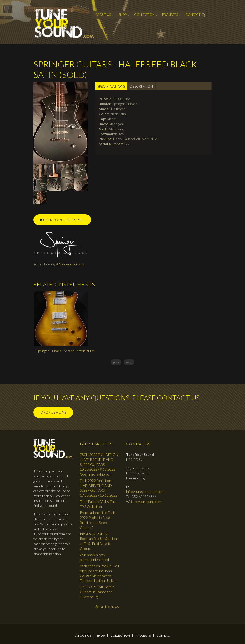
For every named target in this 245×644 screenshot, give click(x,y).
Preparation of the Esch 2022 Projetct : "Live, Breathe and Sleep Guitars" (98, 520)
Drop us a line (53, 412)
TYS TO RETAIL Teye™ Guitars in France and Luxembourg (97, 592)
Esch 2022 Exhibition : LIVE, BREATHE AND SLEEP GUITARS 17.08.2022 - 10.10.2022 (99, 488)
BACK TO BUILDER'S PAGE (62, 220)
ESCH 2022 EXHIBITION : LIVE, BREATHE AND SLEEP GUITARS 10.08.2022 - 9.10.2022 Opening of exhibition (99, 464)
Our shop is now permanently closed (94, 557)
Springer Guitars (72, 264)
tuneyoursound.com (146, 501)
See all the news (107, 607)
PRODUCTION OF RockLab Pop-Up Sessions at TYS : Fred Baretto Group (99, 541)
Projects (170, 15)
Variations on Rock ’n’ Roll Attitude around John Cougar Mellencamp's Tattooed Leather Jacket (99, 573)
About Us (103, 15)
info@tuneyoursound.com (146, 492)
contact (193, 15)
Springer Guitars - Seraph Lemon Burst (65, 351)
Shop (122, 15)
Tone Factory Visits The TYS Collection (98, 504)
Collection (144, 15)
